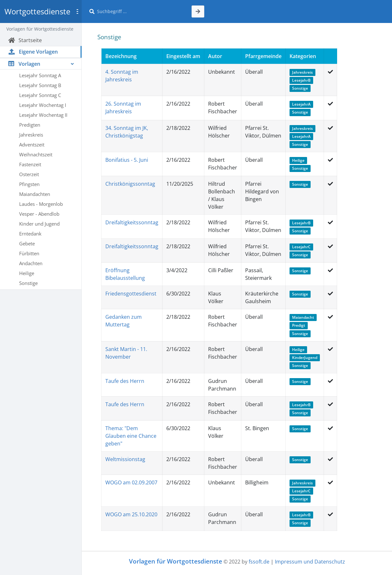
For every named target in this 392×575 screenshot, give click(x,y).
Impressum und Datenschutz (310, 562)
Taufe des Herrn (125, 381)
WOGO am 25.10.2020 (131, 514)
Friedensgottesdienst (131, 294)
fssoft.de (259, 562)
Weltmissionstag (125, 459)
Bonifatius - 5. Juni (127, 160)
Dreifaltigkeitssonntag (132, 222)
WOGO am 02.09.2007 (131, 482)
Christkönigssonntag (130, 184)
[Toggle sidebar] (77, 11)
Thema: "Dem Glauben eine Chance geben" (131, 436)
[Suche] (140, 11)
